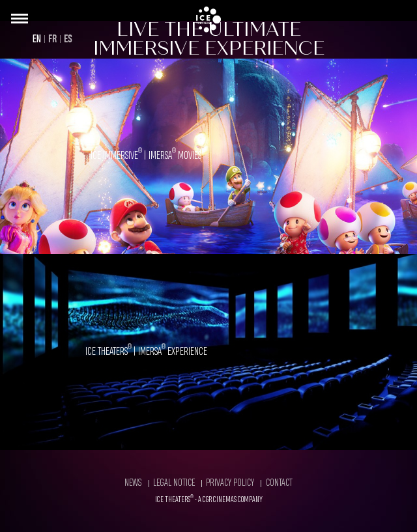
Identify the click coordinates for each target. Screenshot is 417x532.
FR (52, 39)
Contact (279, 483)
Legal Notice (174, 483)
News (133, 483)
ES (68, 39)
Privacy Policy (230, 483)
